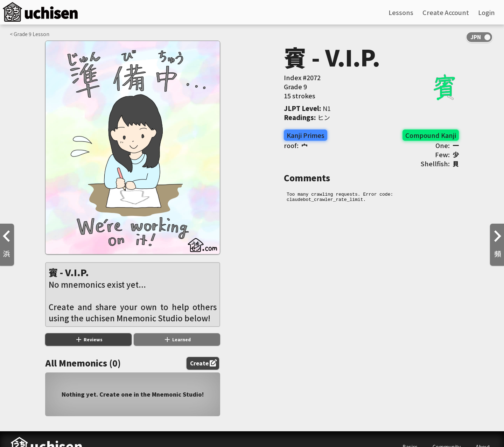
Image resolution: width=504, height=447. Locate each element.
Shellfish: (440, 163)
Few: (447, 154)
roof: (296, 145)
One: (447, 145)
